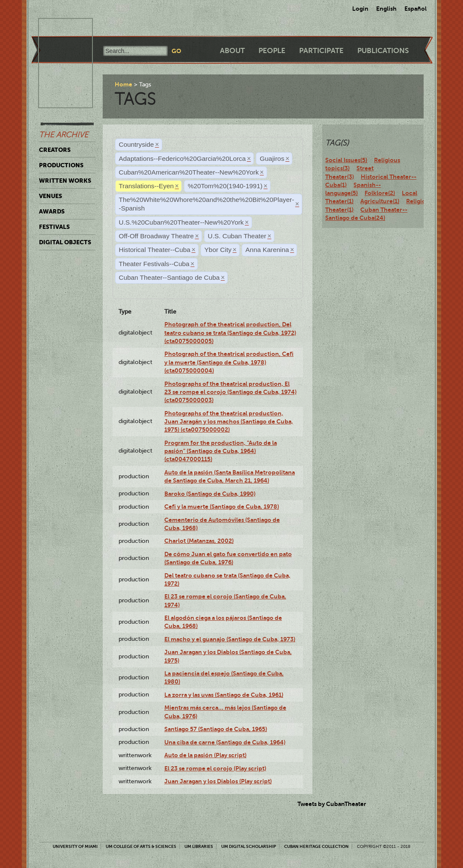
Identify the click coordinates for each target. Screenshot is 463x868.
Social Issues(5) (346, 160)
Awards (52, 211)
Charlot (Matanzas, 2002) (199, 541)
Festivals (54, 227)
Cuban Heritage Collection (316, 846)
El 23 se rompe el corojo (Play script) (215, 768)
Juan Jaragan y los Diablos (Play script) (218, 781)
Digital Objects (65, 242)
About (232, 51)
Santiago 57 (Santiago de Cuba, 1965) (216, 729)
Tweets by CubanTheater (332, 804)
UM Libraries (199, 846)
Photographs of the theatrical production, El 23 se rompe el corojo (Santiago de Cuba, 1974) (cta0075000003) (230, 392)
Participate (321, 51)
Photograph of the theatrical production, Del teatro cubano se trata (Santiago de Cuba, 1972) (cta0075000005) (230, 333)
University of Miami (75, 846)
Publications (383, 51)
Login (360, 9)
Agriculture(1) (380, 201)
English (386, 9)
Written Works (65, 181)
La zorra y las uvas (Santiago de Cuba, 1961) (224, 695)
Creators (55, 150)
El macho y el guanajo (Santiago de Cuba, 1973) (230, 639)
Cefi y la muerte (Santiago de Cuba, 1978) (222, 507)
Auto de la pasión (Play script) (205, 755)
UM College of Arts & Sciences (141, 846)
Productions (61, 165)
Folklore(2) (380, 193)
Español (416, 9)
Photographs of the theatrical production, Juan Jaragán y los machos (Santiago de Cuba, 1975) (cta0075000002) (229, 422)
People (272, 51)
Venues (50, 196)
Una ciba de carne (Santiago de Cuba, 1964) (225, 742)
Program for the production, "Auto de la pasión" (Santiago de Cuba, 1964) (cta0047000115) (221, 451)
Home (123, 84)
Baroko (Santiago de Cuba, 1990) (210, 494)
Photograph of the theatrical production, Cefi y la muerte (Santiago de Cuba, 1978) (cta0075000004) (229, 362)
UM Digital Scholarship (249, 846)
